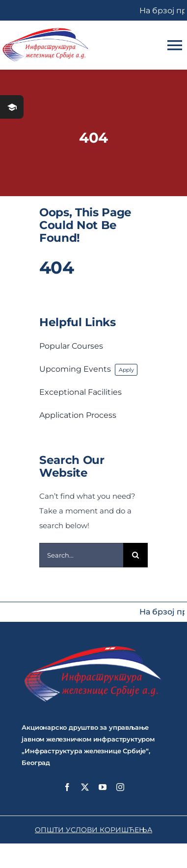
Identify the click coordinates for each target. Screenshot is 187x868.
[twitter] (85, 787)
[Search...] (81, 555)
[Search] (135, 555)
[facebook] (67, 787)
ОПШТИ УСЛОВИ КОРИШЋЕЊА (93, 830)
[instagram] (120, 787)
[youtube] (103, 787)
